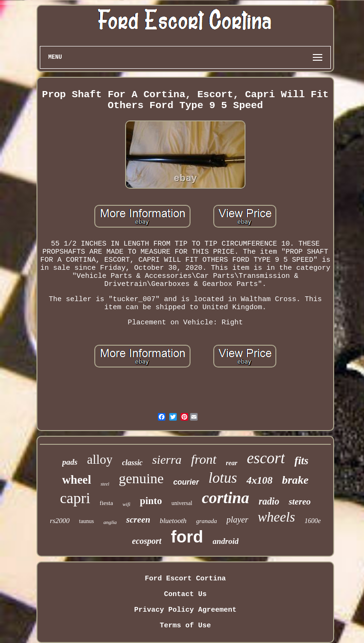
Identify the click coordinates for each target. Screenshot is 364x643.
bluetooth (173, 521)
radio (269, 501)
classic (132, 463)
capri (75, 498)
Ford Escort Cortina (185, 579)
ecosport (147, 541)
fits (301, 461)
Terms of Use (185, 626)
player (237, 520)
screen (138, 519)
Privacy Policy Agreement (185, 610)
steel (105, 484)
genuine (141, 478)
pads (70, 462)
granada (207, 521)
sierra (167, 460)
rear (232, 463)
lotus (223, 478)
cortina (226, 498)
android (226, 541)
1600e (313, 521)
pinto (151, 501)
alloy (100, 459)
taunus (86, 521)
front (204, 459)
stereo (300, 501)
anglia (110, 522)
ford (187, 537)
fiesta (106, 503)
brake (295, 480)
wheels (277, 517)
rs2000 (60, 521)
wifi (126, 504)
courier (186, 482)
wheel (77, 480)
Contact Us (185, 594)
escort (266, 458)
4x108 (259, 480)
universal (182, 503)
